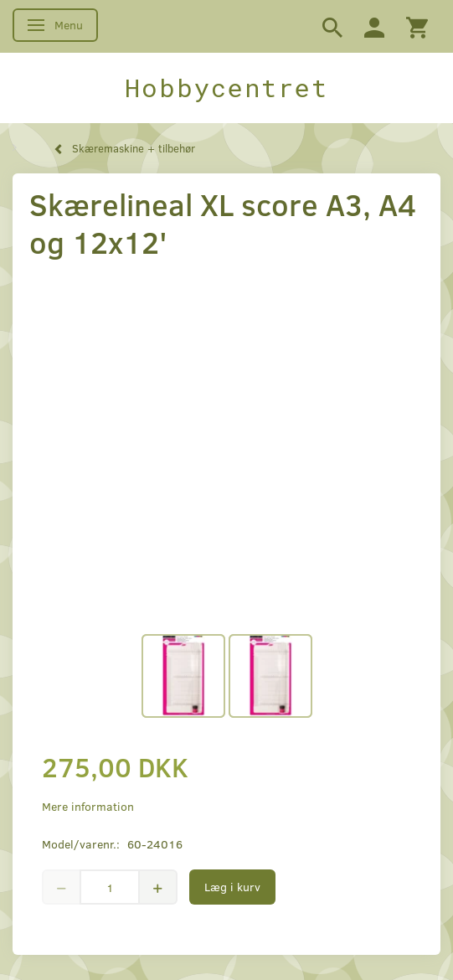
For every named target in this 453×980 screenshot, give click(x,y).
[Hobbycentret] (226, 88)
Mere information (88, 806)
